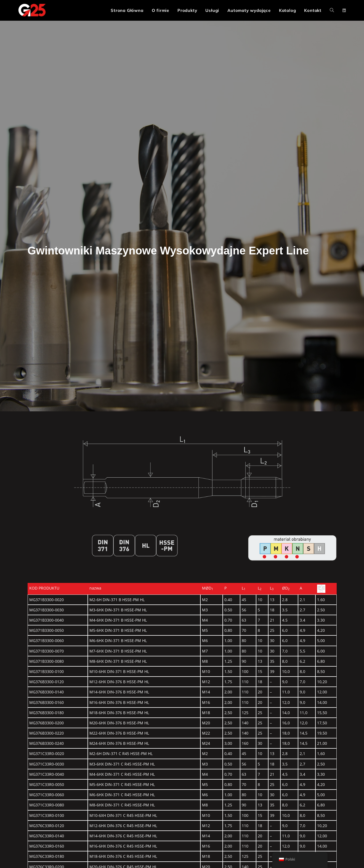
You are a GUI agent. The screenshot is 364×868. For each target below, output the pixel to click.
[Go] (265, 557)
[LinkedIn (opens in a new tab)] (344, 10)
